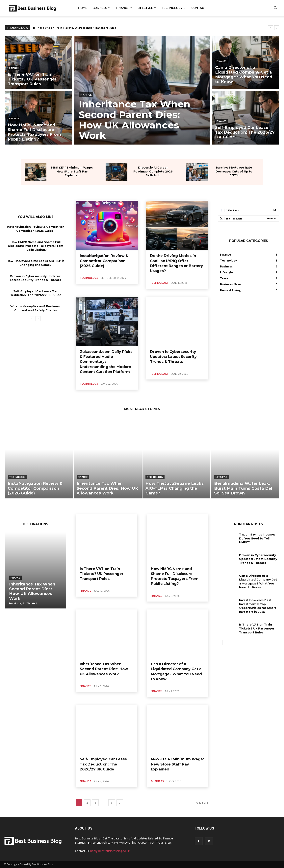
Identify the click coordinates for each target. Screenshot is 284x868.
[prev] (270, 28)
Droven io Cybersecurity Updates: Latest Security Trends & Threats (173, 357)
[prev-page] (32, 319)
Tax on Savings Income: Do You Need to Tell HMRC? (257, 538)
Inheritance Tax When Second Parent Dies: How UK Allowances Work (32, 591)
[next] (277, 28)
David (13, 603)
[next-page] (38, 319)
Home (83, 8)
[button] (275, 8)
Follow (272, 218)
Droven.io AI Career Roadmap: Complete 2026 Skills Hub (153, 171)
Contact (199, 8)
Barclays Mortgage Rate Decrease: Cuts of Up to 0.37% (234, 171)
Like (274, 210)
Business (101, 8)
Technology (174, 8)
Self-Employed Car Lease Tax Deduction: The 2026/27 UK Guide (35, 293)
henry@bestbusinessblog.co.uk (110, 851)
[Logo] (32, 8)
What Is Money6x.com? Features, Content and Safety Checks (35, 308)
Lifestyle (147, 8)
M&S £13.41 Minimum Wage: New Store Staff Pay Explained (72, 171)
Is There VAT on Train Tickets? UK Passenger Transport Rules (75, 28)
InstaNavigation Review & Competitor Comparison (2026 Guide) (104, 261)
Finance (124, 8)
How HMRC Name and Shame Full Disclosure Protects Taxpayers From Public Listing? (36, 246)
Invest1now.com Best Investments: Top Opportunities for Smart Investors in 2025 (258, 606)
